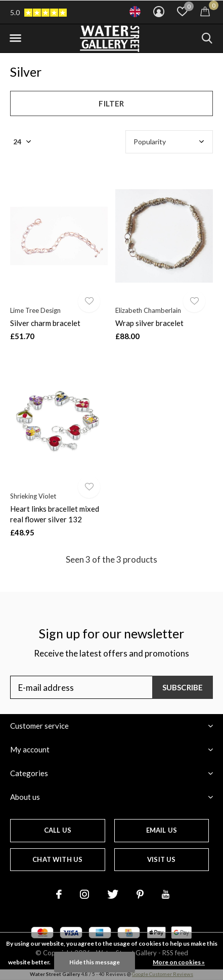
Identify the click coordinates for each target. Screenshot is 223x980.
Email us (162, 830)
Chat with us (57, 859)
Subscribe (183, 687)
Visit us (161, 859)
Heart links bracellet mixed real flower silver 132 (55, 514)
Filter (111, 103)
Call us (58, 830)
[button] (15, 38)
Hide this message (95, 962)
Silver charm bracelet (45, 323)
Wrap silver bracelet (149, 323)
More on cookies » (179, 962)
